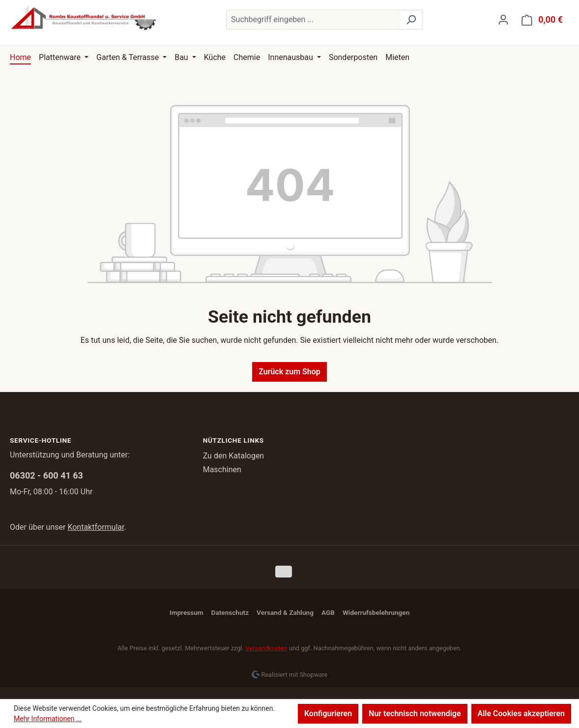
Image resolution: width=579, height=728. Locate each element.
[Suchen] (411, 20)
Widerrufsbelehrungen (376, 612)
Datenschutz (230, 612)
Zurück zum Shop (289, 372)
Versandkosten (266, 648)
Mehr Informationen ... (48, 719)
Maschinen (222, 470)
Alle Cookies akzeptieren (521, 713)
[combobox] (313, 20)
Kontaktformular (96, 527)
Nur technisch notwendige (415, 713)
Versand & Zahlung (285, 612)
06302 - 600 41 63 (46, 475)
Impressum (187, 612)
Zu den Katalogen (234, 456)
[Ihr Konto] (503, 20)
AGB (328, 612)
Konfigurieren (328, 713)
